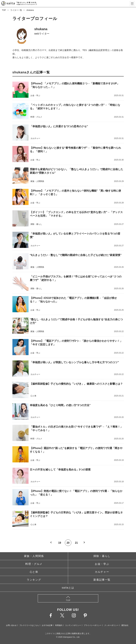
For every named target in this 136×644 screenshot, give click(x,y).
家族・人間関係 (34, 556)
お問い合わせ (11, 625)
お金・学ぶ (102, 564)
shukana (30, 10)
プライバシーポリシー (93, 625)
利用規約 (59, 625)
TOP (4, 10)
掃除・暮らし (102, 556)
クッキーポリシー (111, 625)
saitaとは (68, 588)
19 (60, 543)
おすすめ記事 (47, 625)
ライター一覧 (16, 10)
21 (76, 543)
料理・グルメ (34, 564)
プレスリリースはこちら (29, 625)
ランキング (34, 580)
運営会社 (125, 625)
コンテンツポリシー (73, 625)
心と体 (34, 572)
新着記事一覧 (102, 580)
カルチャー (102, 572)
